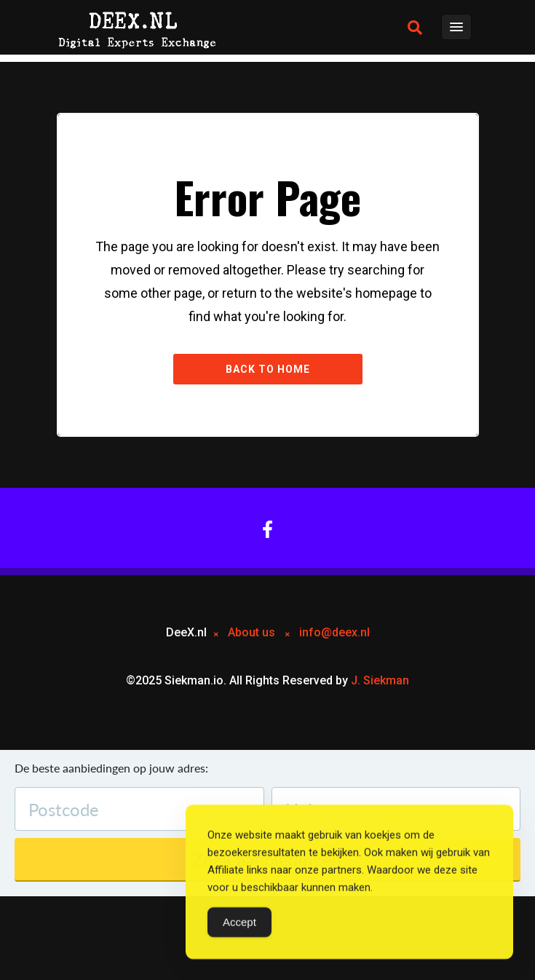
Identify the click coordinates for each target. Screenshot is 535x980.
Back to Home (268, 369)
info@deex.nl (334, 632)
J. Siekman (380, 680)
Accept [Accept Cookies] (239, 924)
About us (251, 632)
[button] (415, 28)
